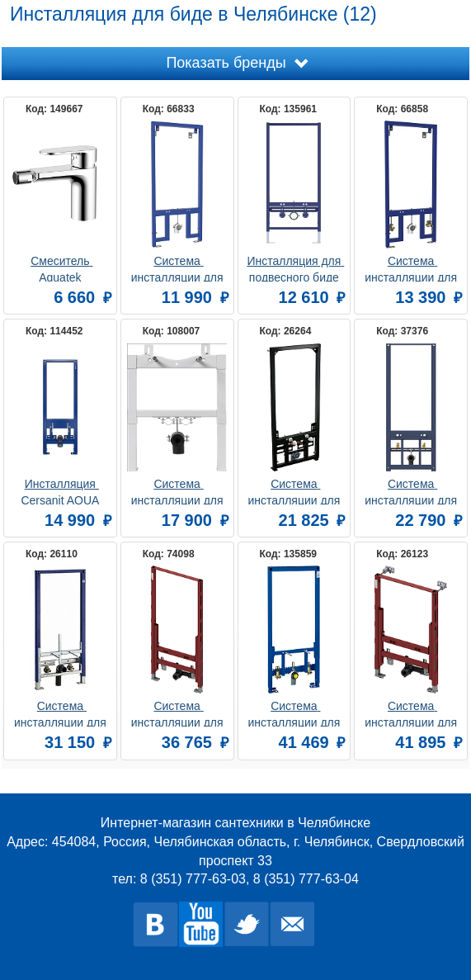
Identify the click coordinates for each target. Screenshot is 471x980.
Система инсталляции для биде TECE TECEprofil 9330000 (179, 713)
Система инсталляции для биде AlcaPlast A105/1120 (295, 491)
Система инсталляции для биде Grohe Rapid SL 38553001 (296, 713)
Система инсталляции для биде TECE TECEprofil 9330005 (412, 713)
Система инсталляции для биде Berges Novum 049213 (412, 268)
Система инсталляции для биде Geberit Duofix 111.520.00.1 (62, 713)
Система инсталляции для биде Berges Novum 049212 (179, 268)
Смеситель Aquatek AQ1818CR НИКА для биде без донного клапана (61, 268)
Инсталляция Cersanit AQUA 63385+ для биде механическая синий (62, 491)
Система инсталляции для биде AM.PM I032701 (412, 491)
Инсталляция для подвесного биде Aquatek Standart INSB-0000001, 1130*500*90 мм (295, 268)
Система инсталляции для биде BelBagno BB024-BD (179, 491)
